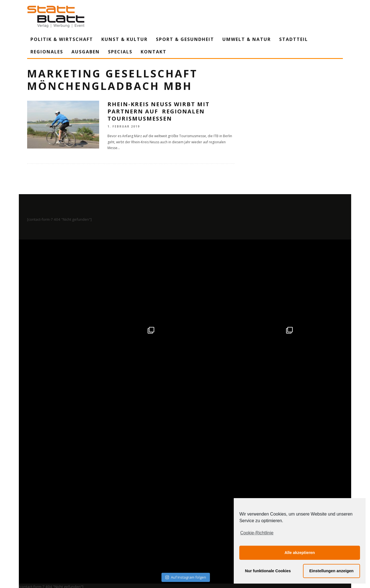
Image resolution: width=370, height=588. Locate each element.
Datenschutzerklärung (186, 532)
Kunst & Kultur (124, 39)
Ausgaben (86, 52)
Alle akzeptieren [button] (300, 553)
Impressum (125, 532)
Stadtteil (294, 39)
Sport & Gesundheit (185, 39)
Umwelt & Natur (247, 39)
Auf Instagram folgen (186, 412)
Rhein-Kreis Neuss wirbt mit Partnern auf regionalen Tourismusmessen (159, 111)
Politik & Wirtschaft (62, 39)
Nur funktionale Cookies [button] (268, 571)
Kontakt (154, 52)
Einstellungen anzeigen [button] (332, 571)
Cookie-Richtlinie (257, 533)
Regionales (47, 52)
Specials (120, 52)
